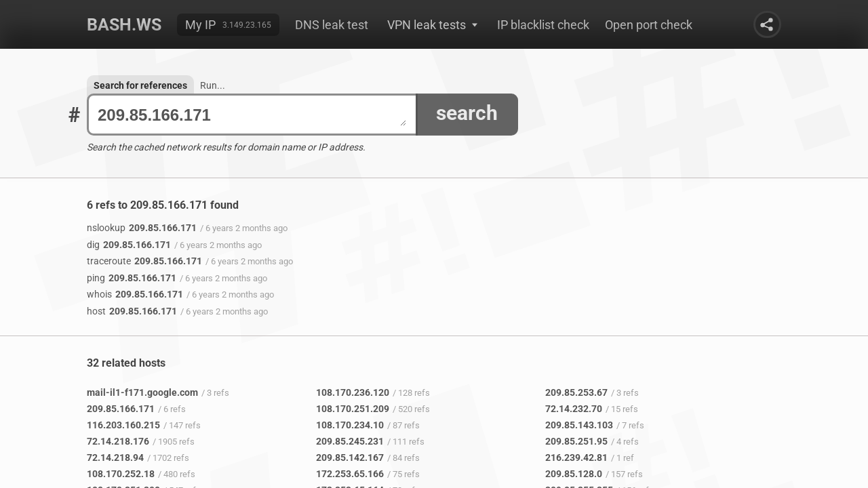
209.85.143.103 (579, 425)
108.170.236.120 (353, 392)
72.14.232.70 (574, 409)
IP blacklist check (543, 25)
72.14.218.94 (115, 457)
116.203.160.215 (123, 425)
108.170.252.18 (121, 474)
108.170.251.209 (353, 409)
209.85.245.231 (350, 441)
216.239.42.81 (576, 457)
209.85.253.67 (576, 392)
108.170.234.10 (350, 425)
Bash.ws (124, 25)
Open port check (649, 25)
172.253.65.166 (350, 474)
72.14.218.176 (118, 441)
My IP (200, 25)
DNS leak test (332, 25)
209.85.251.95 (576, 441)
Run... (213, 85)
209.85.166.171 (252, 115)
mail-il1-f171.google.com (142, 392)
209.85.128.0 (574, 474)
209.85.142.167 (350, 457)
